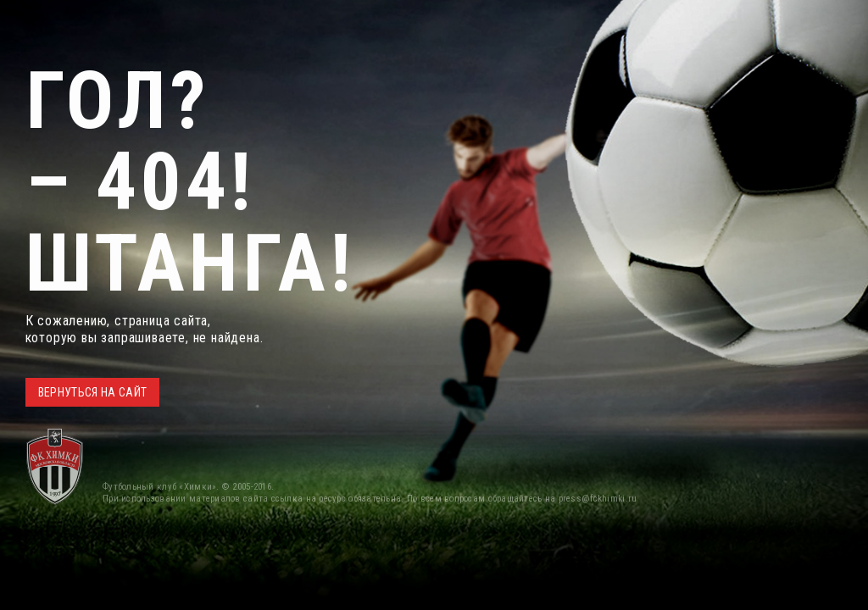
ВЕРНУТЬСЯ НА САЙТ (93, 392)
